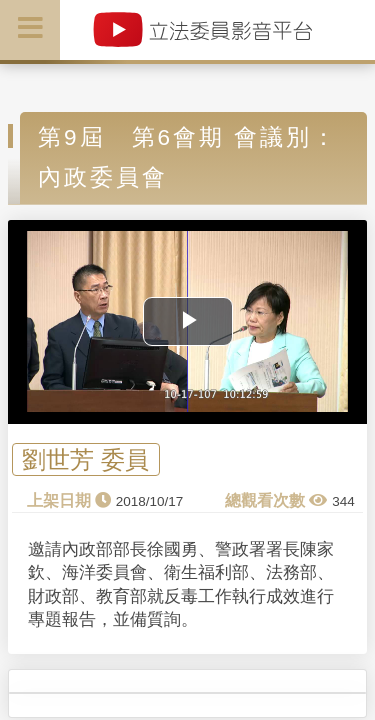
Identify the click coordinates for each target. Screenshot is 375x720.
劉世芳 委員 (85, 459)
